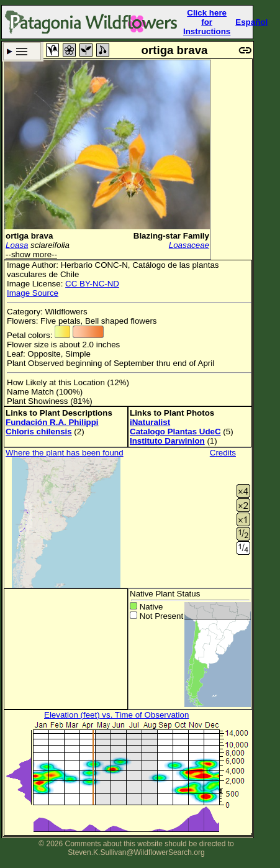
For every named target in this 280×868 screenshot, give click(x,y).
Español (251, 22)
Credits (223, 453)
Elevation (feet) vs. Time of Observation (116, 715)
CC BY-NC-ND (92, 284)
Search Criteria (22, 51)
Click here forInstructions (207, 22)
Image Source (33, 293)
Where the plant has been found (65, 453)
